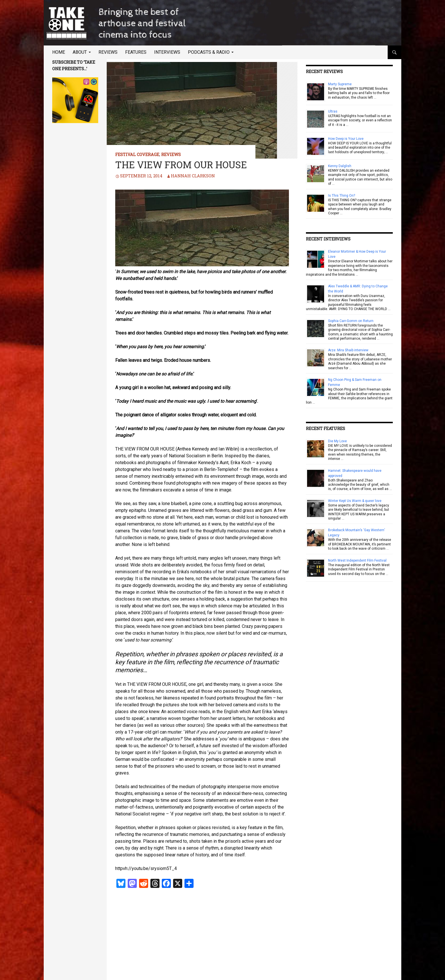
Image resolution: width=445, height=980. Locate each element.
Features (136, 52)
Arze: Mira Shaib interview (348, 350)
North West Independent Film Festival (357, 560)
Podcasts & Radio (209, 52)
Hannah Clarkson (193, 176)
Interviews (167, 52)
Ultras (333, 111)
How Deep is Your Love (346, 139)
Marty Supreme (340, 84)
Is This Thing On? (342, 196)
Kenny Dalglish (340, 166)
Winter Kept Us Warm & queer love (355, 501)
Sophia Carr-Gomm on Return (351, 321)
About (80, 52)
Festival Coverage (137, 154)
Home (59, 52)
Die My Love (337, 441)
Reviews (108, 52)
